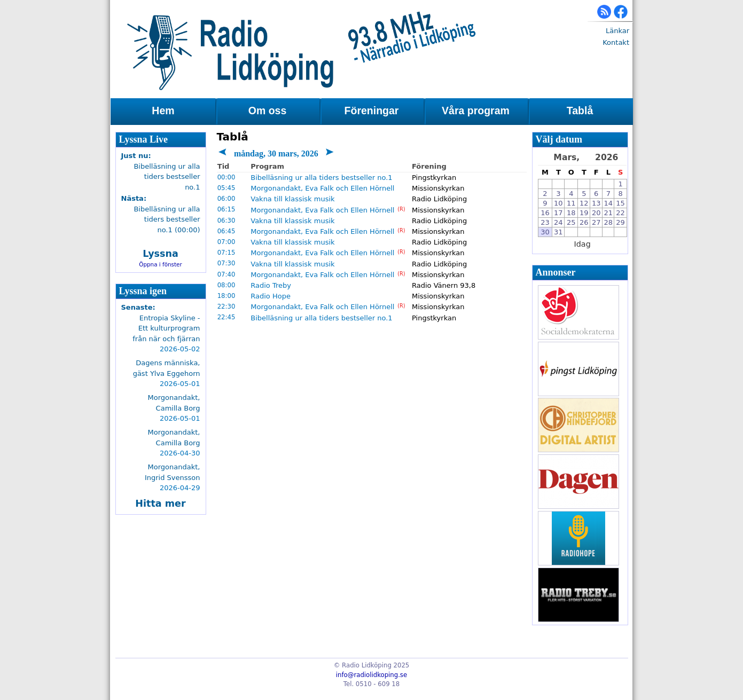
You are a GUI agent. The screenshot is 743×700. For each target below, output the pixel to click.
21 (609, 213)
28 (609, 222)
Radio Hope (271, 296)
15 (620, 203)
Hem (163, 111)
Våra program (476, 111)
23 (545, 222)
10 (558, 203)
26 (584, 222)
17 (558, 213)
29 (620, 222)
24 (558, 222)
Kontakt (616, 42)
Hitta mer (160, 504)
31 (558, 232)
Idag (582, 244)
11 (571, 203)
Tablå (580, 111)
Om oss (268, 111)
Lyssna (161, 254)
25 (571, 222)
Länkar (617, 31)
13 (596, 203)
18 (571, 213)
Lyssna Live (144, 139)
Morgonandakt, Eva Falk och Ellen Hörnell (322, 188)
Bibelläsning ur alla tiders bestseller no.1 (321, 178)
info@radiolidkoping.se (371, 675)
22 (620, 213)
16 (545, 213)
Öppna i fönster (161, 264)
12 (584, 203)
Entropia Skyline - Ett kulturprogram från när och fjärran (166, 328)
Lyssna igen (143, 291)
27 (596, 222)
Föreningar (372, 111)
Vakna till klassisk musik (292, 199)
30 (545, 232)
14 (609, 203)
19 (584, 213)
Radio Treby (271, 285)
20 (596, 213)
